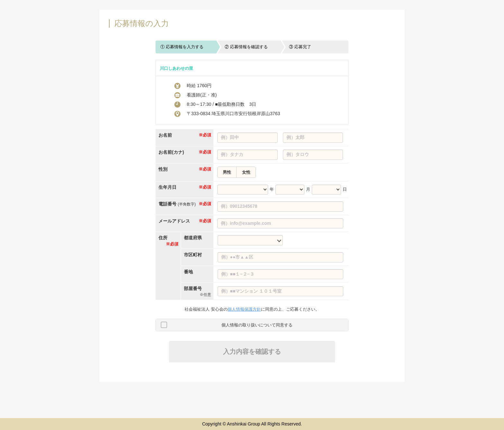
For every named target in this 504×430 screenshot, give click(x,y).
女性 (246, 172)
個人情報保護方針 (244, 309)
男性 (227, 172)
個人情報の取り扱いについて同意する (257, 325)
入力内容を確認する (252, 352)
